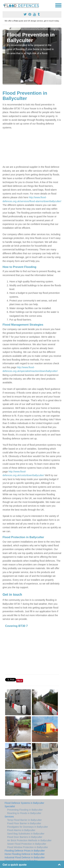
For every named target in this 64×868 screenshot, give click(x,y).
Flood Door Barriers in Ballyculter (25, 837)
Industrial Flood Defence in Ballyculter (25, 857)
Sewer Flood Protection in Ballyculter (27, 844)
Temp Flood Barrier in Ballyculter (24, 820)
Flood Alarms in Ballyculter (21, 830)
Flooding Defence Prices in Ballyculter (25, 851)
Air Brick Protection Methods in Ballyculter (29, 840)
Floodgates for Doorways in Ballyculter (28, 827)
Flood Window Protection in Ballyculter (28, 847)
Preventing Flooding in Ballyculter (25, 810)
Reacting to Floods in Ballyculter (24, 813)
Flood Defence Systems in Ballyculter (24, 803)
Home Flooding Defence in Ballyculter (25, 854)
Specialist (10, 806)
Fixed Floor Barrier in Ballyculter (24, 823)
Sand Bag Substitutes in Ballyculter (26, 834)
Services (9, 817)
